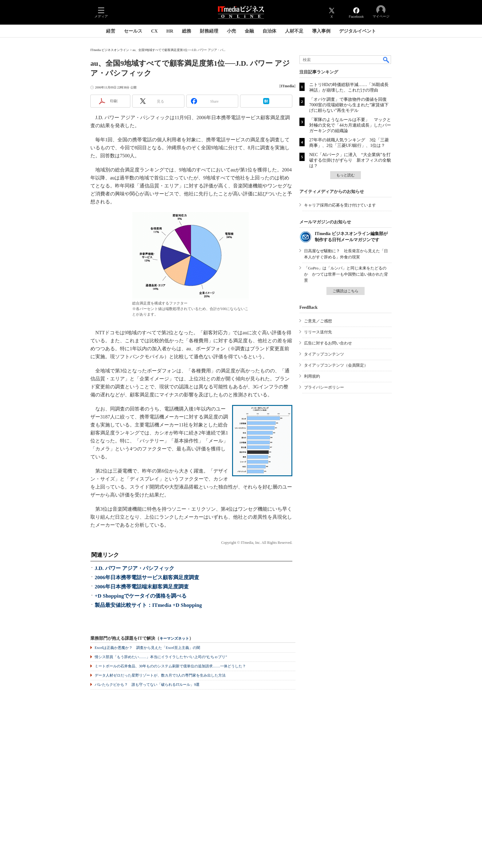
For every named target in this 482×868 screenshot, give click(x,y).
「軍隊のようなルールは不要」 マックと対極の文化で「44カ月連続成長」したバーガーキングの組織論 (350, 125)
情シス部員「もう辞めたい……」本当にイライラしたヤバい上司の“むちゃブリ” (161, 657)
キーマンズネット (174, 639)
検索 (386, 60)
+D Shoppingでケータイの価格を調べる (141, 596)
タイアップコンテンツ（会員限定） (336, 365)
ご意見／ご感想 (318, 321)
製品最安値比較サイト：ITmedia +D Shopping (148, 605)
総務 (187, 31)
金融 (249, 31)
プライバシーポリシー (324, 387)
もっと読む (346, 175)
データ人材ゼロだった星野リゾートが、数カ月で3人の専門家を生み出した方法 (160, 675)
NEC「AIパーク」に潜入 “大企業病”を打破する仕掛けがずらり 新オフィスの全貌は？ (350, 160)
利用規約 (312, 376)
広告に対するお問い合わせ (328, 343)
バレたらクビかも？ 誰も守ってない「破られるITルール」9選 (147, 685)
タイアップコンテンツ (324, 354)
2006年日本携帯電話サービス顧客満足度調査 (147, 577)
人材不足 (294, 31)
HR (170, 31)
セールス (133, 31)
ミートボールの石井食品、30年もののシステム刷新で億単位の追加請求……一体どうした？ (170, 666)
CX (154, 31)
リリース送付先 (318, 332)
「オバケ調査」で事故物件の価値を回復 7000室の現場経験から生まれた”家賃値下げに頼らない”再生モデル (350, 105)
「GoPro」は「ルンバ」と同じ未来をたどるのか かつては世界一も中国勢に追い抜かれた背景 (346, 274)
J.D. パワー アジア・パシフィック (134, 568)
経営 (111, 31)
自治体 (269, 31)
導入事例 (321, 31)
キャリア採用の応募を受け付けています (340, 205)
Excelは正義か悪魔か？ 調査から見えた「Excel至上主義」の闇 (147, 648)
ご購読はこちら (346, 291)
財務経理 (209, 31)
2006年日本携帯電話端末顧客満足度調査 (142, 587)
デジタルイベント (358, 31)
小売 (231, 31)
